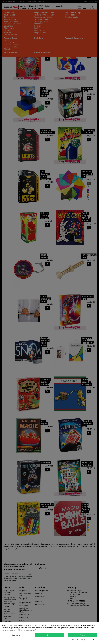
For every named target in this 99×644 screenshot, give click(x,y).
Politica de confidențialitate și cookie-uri (84, 640)
